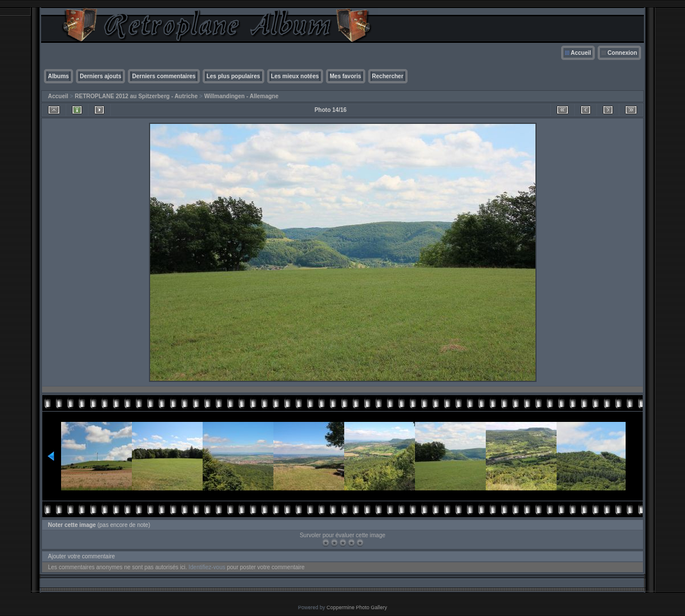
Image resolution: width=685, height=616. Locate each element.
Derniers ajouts (101, 76)
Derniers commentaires (164, 76)
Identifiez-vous (207, 567)
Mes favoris (346, 76)
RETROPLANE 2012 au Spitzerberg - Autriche (136, 96)
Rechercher (388, 76)
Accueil (581, 53)
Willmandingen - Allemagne (241, 96)
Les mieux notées (295, 76)
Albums (59, 76)
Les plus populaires (233, 76)
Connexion (622, 53)
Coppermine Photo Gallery (357, 607)
